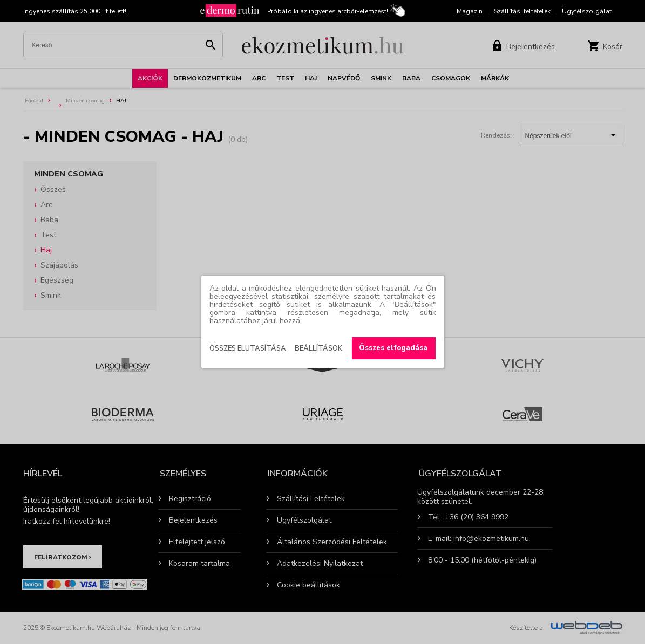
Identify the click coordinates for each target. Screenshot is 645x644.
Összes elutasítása (248, 348)
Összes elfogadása (393, 348)
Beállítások (318, 348)
